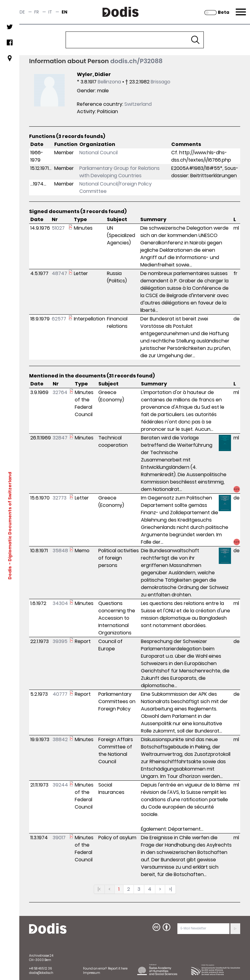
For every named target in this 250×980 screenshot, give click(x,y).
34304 (60, 603)
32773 (60, 498)
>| (170, 889)
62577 (59, 319)
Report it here (118, 969)
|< (99, 889)
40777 (60, 694)
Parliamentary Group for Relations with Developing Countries (119, 172)
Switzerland (138, 104)
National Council (98, 153)
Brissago (161, 82)
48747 (59, 273)
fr (37, 12)
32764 (60, 392)
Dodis (10, 572)
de (22, 12)
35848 (60, 551)
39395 (60, 641)
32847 (60, 438)
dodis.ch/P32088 (136, 61)
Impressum (92, 973)
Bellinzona (109, 82)
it (50, 12)
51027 (58, 228)
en (64, 12)
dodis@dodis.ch (41, 973)
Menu (240, 8)
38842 (60, 739)
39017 (59, 838)
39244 (60, 785)
